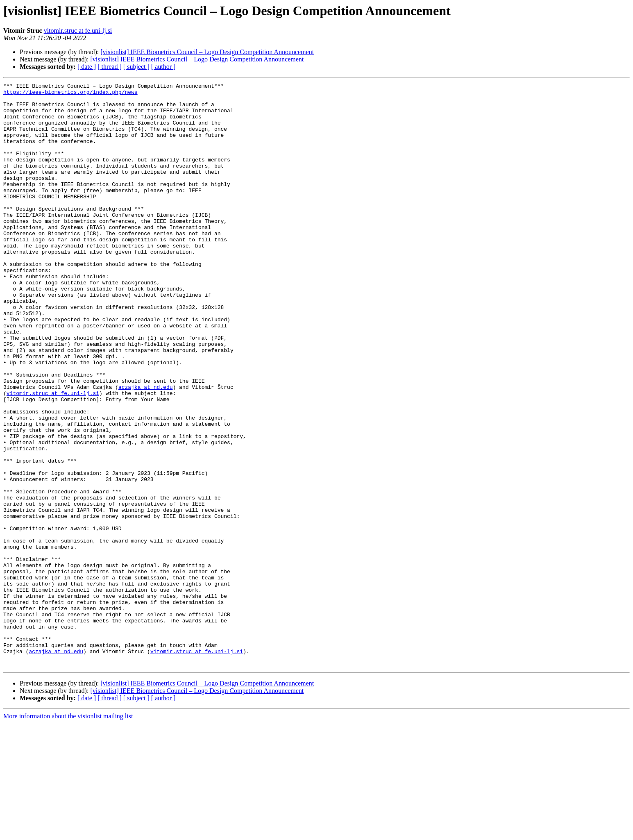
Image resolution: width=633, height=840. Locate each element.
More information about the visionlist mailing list (68, 833)
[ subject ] (136, 67)
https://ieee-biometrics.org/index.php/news (70, 94)
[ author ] (163, 67)
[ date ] (87, 67)
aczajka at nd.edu (146, 448)
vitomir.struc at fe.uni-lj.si (78, 31)
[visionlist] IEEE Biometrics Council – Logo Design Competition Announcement (207, 52)
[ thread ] (110, 67)
